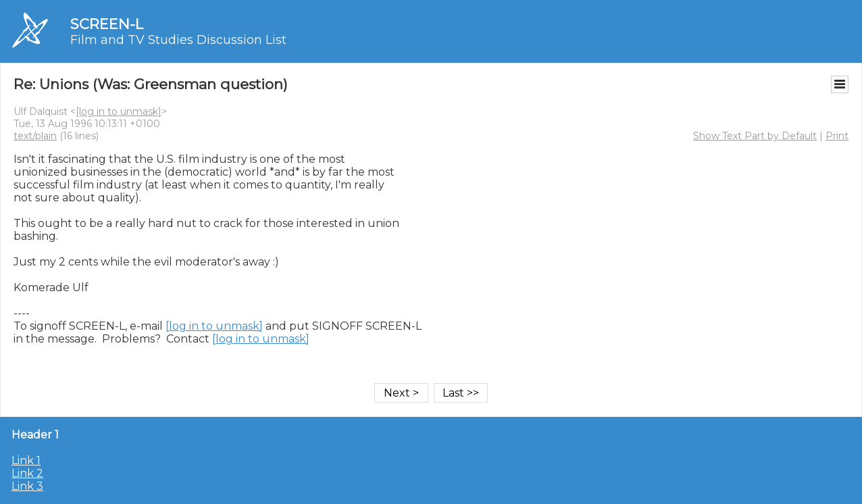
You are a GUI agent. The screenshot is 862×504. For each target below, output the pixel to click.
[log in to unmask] (119, 111)
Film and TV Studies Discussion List (178, 40)
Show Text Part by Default (755, 136)
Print (837, 136)
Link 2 (27, 473)
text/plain (35, 136)
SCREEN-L (107, 24)
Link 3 (27, 486)
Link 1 (26, 460)
